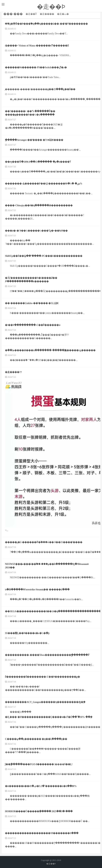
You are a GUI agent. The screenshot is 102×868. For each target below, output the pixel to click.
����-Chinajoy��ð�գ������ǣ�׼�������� (39, 205)
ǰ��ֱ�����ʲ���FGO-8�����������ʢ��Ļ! (39, 764)
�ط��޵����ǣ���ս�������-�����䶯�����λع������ (50, 350)
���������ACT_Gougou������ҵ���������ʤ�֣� (45, 702)
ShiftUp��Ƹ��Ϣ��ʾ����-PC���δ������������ (44, 256)
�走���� (47, 14)
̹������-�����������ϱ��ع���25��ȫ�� (40, 89)
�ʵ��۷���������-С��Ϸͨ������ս (33, 325)
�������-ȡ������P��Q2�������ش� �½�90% (44, 184)
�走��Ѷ (31, 14)
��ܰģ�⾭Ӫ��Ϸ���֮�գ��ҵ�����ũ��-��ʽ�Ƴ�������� (46, 24)
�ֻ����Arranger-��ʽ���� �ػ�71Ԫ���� (34, 140)
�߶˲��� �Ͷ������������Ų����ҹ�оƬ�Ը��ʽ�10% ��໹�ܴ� (49, 717)
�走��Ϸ (51, 7)
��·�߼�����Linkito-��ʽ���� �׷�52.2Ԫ (32, 303)
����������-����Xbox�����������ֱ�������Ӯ (47, 655)
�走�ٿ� (63, 14)
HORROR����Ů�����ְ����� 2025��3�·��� (39, 811)
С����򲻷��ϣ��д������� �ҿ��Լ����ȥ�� (36, 739)
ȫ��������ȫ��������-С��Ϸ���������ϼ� (43, 677)
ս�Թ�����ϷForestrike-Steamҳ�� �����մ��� (37, 590)
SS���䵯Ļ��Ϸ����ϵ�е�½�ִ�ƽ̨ (27, 633)
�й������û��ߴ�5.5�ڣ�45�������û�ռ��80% (41, 786)
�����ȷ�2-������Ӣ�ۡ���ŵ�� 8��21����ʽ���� (44, 542)
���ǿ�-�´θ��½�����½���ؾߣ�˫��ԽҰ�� (36, 231)
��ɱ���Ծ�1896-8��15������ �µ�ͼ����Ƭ (38, 162)
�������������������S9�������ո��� (42, 833)
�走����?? (13, 372)
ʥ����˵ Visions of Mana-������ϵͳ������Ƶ (37, 46)
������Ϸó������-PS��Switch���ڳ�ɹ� (36, 67)
